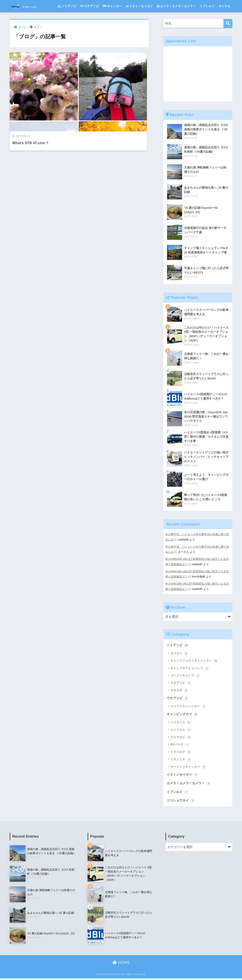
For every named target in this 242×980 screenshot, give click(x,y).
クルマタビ (181, 738)
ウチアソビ (90, 6)
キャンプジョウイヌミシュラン (194, 661)
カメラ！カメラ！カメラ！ (176, 6)
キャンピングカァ (183, 715)
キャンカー (112, 6)
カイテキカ (181, 731)
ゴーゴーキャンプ (185, 676)
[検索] (228, 23)
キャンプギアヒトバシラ (190, 669)
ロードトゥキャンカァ (188, 768)
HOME (121, 964)
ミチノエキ (181, 760)
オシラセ (224, 6)
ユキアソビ (181, 684)
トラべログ (181, 753)
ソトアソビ (67, 6)
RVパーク (180, 746)
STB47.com (30, 6)
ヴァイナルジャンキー (188, 707)
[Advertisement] (198, 74)
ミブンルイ (207, 6)
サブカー (179, 654)
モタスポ (179, 691)
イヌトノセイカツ (139, 6)
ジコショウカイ (182, 802)
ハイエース (181, 723)
